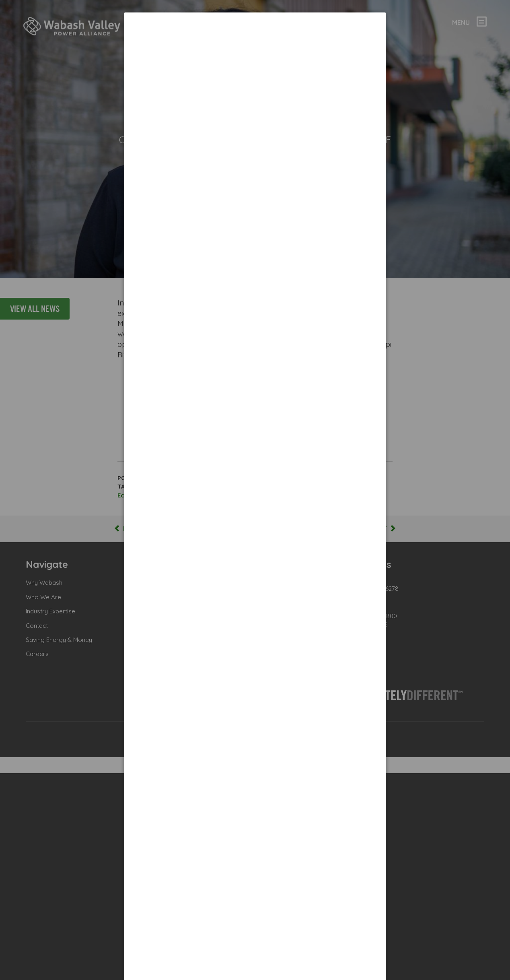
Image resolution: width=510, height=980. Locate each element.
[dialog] (255, 42)
